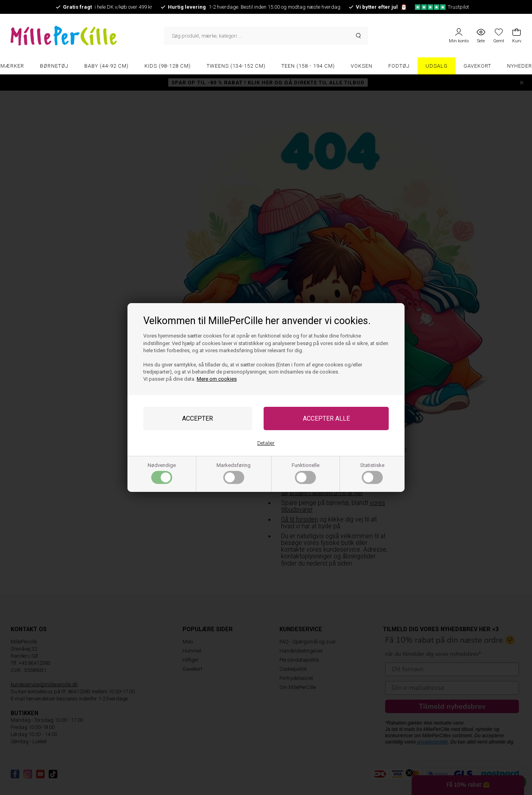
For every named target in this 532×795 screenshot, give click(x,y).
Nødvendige (162, 473)
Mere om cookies (217, 379)
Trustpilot (442, 7)
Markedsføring (234, 473)
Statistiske (372, 473)
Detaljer (266, 443)
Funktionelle (306, 473)
